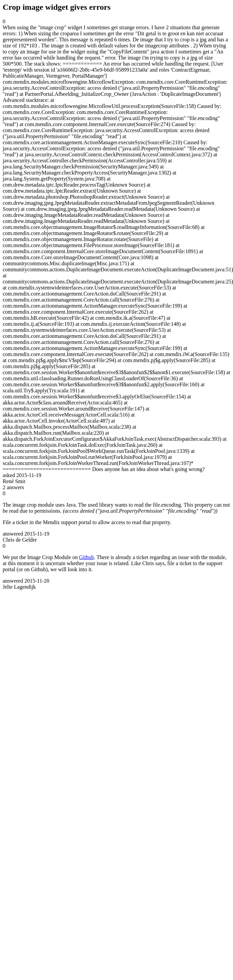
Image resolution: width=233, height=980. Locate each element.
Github (87, 557)
